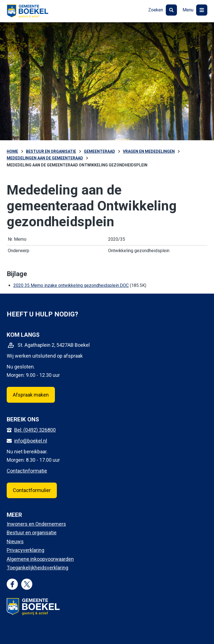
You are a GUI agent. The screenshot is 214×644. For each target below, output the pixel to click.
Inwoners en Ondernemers (36, 524)
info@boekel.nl (31, 441)
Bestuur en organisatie (32, 533)
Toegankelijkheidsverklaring (37, 568)
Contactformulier (32, 490)
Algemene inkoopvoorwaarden (40, 559)
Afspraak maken (31, 395)
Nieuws (15, 541)
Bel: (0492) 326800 (35, 430)
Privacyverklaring (25, 550)
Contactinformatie (27, 471)
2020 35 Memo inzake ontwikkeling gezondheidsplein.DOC (71, 285)
